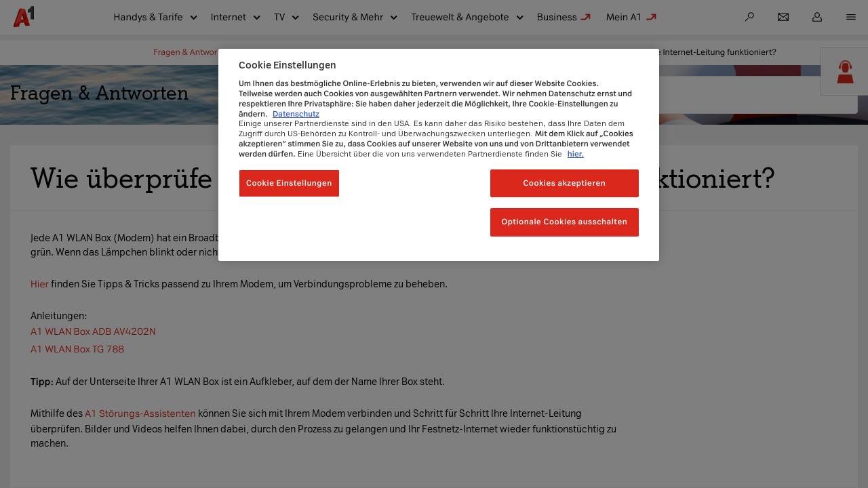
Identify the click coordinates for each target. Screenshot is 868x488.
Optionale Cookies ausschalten (564, 222)
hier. (576, 154)
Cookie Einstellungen (289, 183)
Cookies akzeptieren (564, 183)
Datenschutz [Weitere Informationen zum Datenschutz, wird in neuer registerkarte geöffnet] (296, 114)
